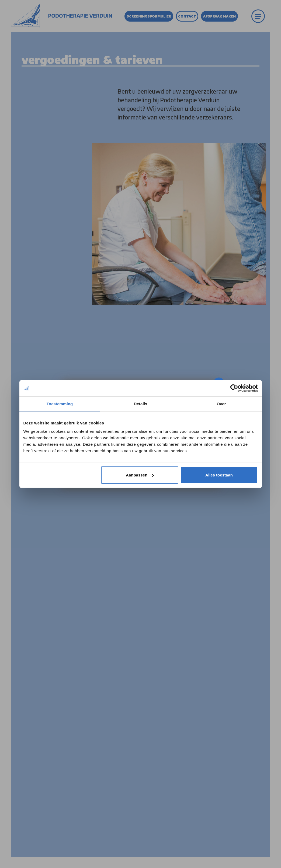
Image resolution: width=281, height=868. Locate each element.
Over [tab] (221, 404)
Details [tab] (141, 404)
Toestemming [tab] (60, 404)
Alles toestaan (219, 475)
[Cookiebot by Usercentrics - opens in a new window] (234, 388)
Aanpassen (140, 475)
